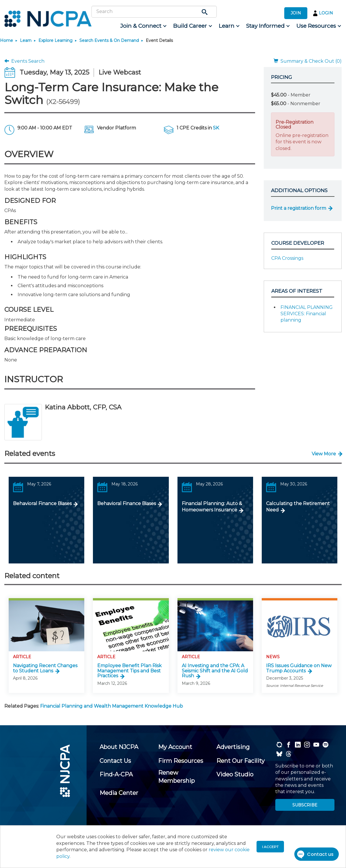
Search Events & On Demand (109, 40)
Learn (26, 40)
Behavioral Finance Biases (42, 503)
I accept (270, 847)
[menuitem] (143, 26)
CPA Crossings (287, 258)
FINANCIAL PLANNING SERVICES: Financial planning (307, 314)
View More (324, 454)
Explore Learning (55, 40)
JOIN (296, 13)
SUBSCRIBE (305, 805)
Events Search (24, 61)
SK (216, 128)
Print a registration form (299, 208)
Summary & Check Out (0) (308, 61)
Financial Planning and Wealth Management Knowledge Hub (112, 706)
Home (6, 40)
